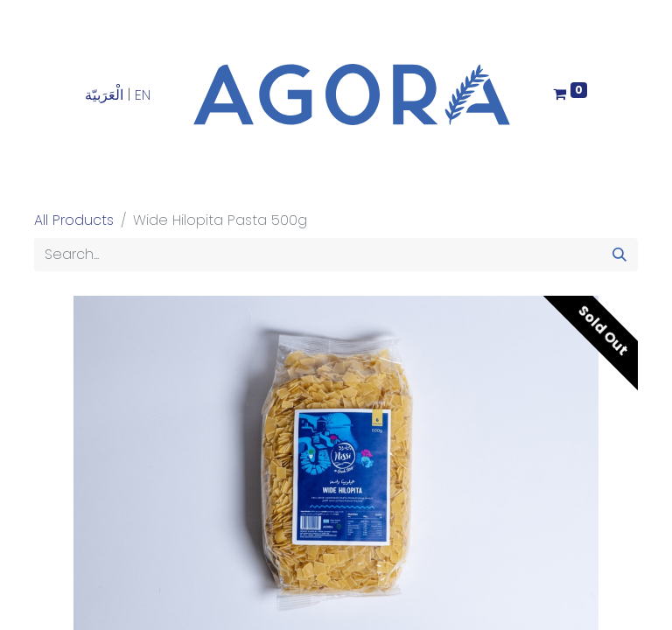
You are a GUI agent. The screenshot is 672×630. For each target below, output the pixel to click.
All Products (74, 220)
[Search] (619, 255)
